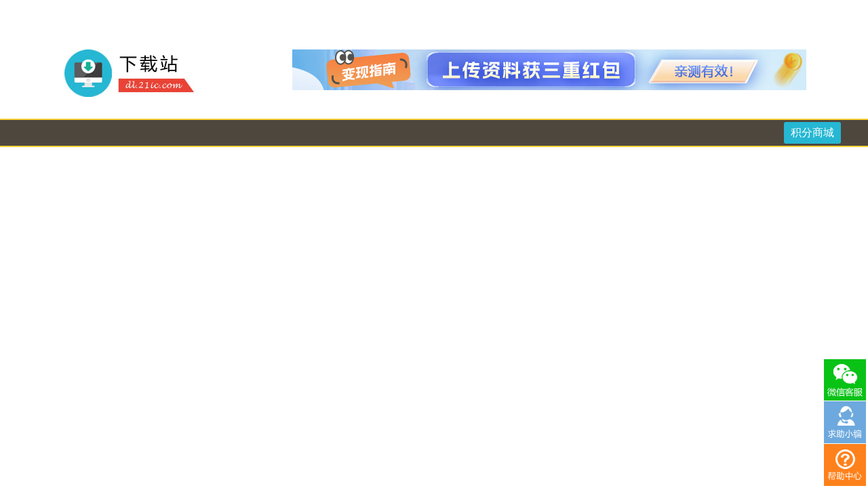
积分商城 (812, 133)
